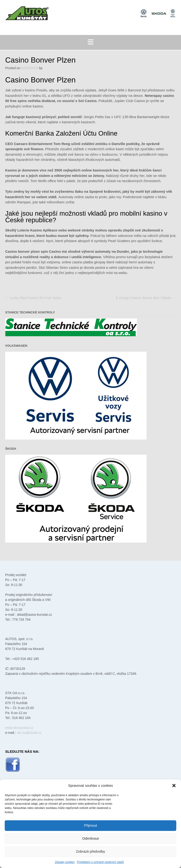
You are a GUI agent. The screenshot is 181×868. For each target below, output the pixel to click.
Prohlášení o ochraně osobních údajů (100, 862)
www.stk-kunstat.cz (19, 728)
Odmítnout (90, 838)
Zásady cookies (65, 862)
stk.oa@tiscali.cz (29, 733)
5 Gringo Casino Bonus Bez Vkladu (146, 298)
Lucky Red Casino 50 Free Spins (33, 298)
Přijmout (90, 825)
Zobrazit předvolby (90, 851)
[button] (174, 786)
